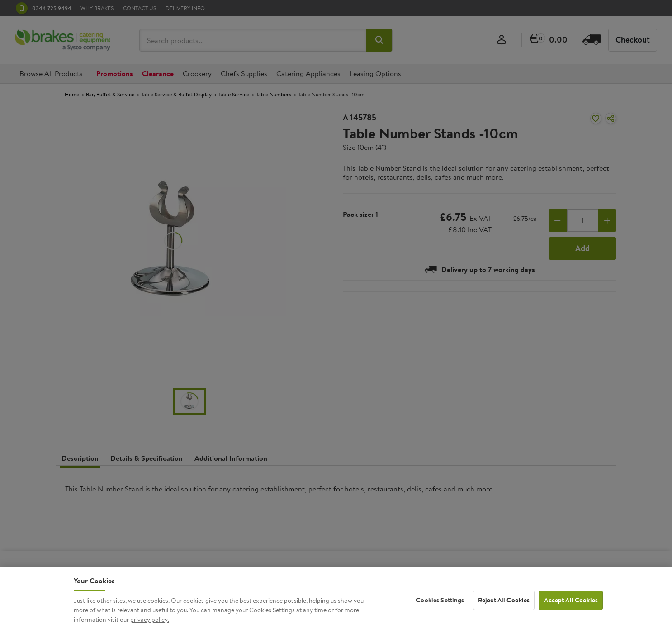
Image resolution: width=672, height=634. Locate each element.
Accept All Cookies (571, 609)
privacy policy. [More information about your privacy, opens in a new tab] (150, 629)
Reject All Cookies (504, 609)
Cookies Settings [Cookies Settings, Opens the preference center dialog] (440, 609)
